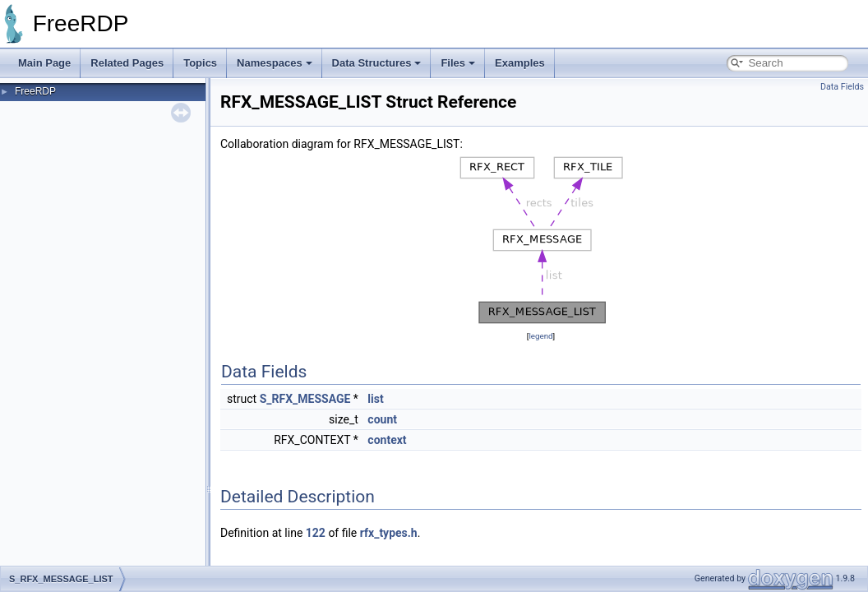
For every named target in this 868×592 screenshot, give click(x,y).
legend (540, 336)
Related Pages (127, 63)
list (375, 399)
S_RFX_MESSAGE (305, 399)
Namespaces (275, 63)
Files (458, 63)
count (382, 419)
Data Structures (377, 63)
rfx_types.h (389, 533)
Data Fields (842, 87)
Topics (200, 63)
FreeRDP (35, 91)
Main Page (44, 63)
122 (316, 533)
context (387, 440)
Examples (520, 63)
